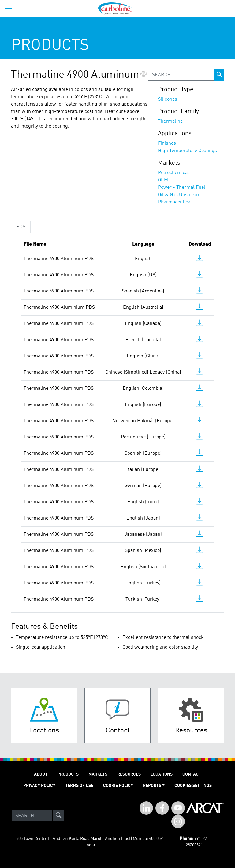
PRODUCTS (68, 774)
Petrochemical (173, 173)
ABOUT (41, 774)
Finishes (167, 143)
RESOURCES (129, 774)
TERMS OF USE (79, 786)
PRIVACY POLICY (39, 786)
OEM (163, 180)
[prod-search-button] (219, 75)
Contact (192, 774)
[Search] (32, 816)
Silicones (168, 99)
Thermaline (170, 121)
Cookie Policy (118, 786)
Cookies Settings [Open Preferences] (193, 786)
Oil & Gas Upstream (179, 195)
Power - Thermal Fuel (182, 188)
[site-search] (58, 816)
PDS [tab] (21, 227)
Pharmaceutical (175, 202)
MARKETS (98, 774)
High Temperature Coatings (187, 151)
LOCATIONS (162, 774)
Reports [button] (152, 786)
